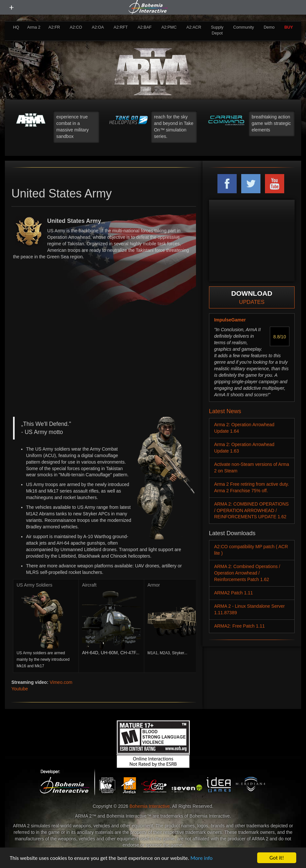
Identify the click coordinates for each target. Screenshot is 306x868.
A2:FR (54, 27)
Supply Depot (217, 30)
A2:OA (98, 27)
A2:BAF (144, 27)
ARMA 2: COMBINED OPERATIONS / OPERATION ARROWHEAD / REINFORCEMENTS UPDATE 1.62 (251, 510)
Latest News (225, 411)
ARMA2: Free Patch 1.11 (240, 626)
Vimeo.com (61, 682)
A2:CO (76, 27)
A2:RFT (121, 27)
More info (202, 858)
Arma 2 (34, 27)
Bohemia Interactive (150, 806)
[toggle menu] (11, 7)
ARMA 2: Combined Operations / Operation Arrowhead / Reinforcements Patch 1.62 (247, 573)
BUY (289, 27)
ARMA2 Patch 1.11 (234, 593)
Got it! (277, 858)
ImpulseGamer (230, 320)
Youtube (20, 689)
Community (243, 27)
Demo (269, 27)
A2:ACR (194, 27)
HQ (16, 27)
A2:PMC (169, 27)
